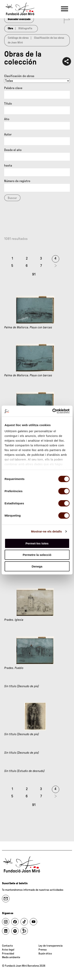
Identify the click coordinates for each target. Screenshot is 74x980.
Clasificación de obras (19, 76)
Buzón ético (45, 954)
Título (8, 104)
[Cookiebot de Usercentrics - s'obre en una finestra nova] (53, 411)
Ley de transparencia (51, 946)
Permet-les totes (37, 543)
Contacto (7, 946)
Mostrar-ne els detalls (46, 531)
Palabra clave (13, 88)
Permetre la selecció (37, 555)
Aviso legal (8, 950)
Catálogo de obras (18, 38)
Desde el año (13, 150)
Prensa (43, 950)
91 (34, 274)
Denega (37, 566)
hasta (8, 166)
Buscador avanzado (19, 19)
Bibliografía (25, 29)
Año (7, 119)
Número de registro (17, 181)
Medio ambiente (11, 957)
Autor (8, 134)
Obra (10, 29)
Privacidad (8, 954)
